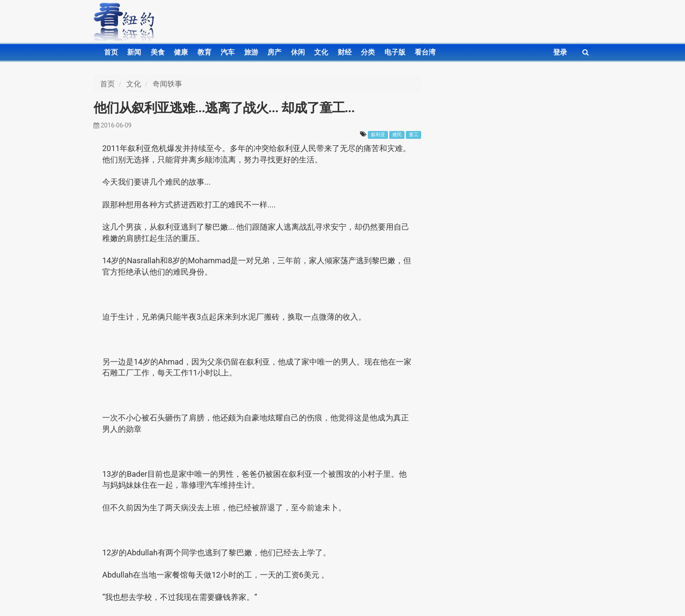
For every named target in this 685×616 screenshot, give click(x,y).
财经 (345, 52)
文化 (321, 52)
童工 (414, 135)
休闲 (298, 52)
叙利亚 (378, 135)
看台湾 (425, 52)
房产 (274, 52)
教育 (204, 52)
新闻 (134, 52)
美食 (158, 52)
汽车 (228, 52)
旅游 (251, 52)
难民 (397, 135)
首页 (111, 52)
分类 (368, 52)
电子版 (395, 52)
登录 (560, 52)
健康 (181, 52)
